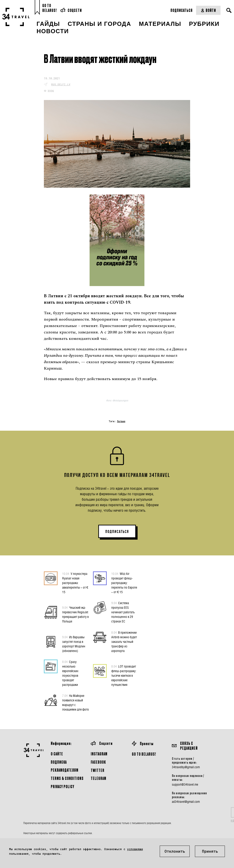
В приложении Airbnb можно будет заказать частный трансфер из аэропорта (124, 641)
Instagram (99, 754)
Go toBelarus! (50, 8)
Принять (210, 851)
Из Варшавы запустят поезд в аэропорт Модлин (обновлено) (74, 644)
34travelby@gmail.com (186, 767)
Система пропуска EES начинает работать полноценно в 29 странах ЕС (123, 612)
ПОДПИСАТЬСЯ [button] (117, 532)
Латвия (121, 421)
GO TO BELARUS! (144, 754)
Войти (208, 10)
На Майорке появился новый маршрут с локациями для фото (76, 702)
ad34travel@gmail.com (186, 802)
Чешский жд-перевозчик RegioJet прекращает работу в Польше (75, 614)
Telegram (98, 778)
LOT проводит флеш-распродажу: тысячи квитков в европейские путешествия (124, 675)
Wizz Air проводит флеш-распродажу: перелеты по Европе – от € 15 (124, 583)
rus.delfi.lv (61, 84)
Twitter (98, 770)
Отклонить (175, 851)
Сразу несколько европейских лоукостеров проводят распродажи (70, 673)
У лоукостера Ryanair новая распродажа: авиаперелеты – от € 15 (75, 583)
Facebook (98, 762)
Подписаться (182, 10)
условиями (135, 849)
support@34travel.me (185, 784)
